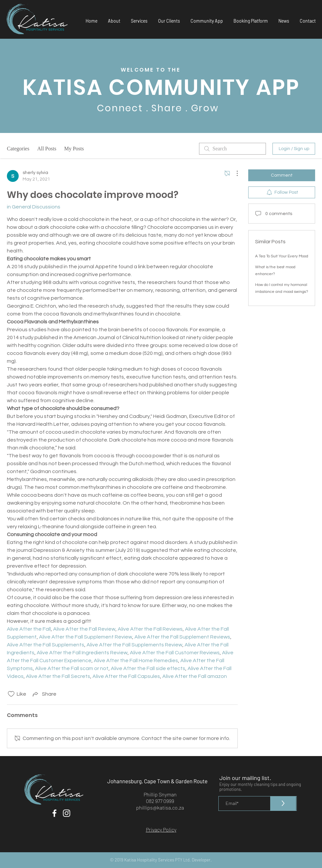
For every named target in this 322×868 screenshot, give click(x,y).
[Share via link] (44, 694)
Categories (18, 149)
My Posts (74, 149)
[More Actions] (234, 173)
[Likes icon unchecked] (11, 694)
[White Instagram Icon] (67, 813)
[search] (232, 149)
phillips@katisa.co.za (160, 807)
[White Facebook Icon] (54, 813)
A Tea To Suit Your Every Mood (282, 256)
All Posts (47, 149)
